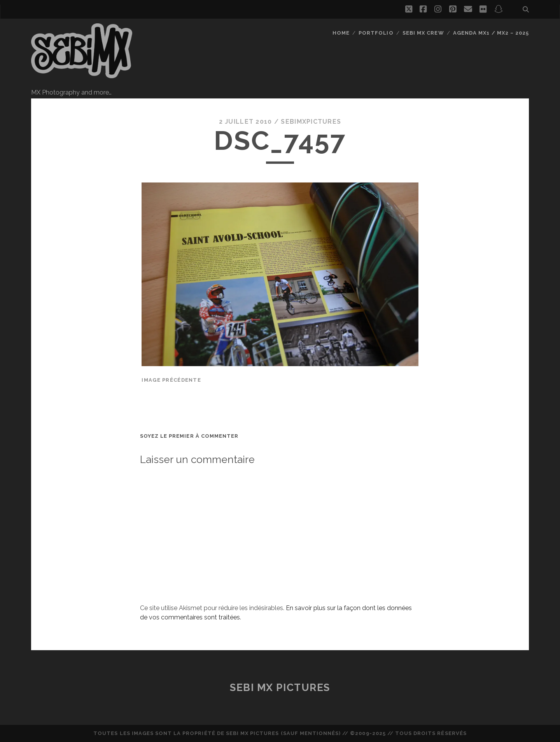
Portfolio (376, 33)
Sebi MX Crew (423, 33)
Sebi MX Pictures (280, 688)
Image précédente (171, 380)
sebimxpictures (311, 122)
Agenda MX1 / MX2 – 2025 (491, 33)
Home (341, 33)
